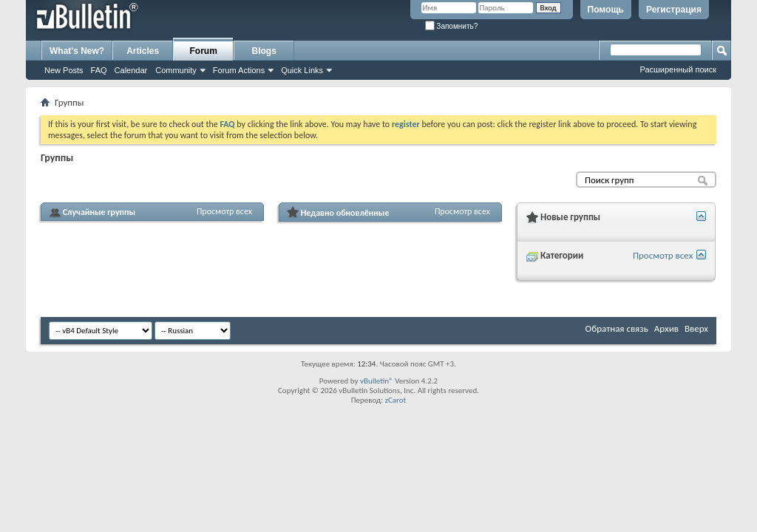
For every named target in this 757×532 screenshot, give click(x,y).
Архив (666, 328)
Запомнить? (452, 26)
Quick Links (302, 70)
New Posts (64, 70)
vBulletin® (377, 381)
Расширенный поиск (678, 69)
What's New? (77, 51)
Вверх (696, 328)
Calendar (131, 70)
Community (176, 70)
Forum (204, 51)
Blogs (264, 51)
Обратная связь (617, 328)
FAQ (99, 70)
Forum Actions (239, 70)
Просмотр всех (224, 211)
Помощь (606, 10)
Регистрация (674, 10)
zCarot (396, 400)
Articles (143, 51)
